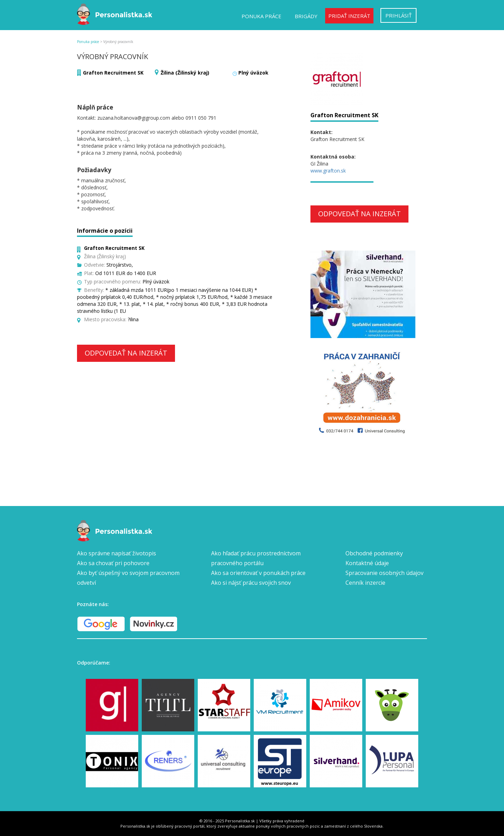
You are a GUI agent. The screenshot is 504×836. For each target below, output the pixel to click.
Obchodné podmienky (374, 553)
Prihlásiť (398, 15)
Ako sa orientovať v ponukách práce (258, 573)
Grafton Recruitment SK (113, 73)
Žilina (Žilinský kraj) (185, 73)
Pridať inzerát (349, 16)
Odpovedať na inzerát (126, 353)
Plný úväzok (253, 73)
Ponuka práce (261, 16)
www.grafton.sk (328, 171)
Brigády (306, 16)
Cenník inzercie (365, 583)
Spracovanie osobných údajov (384, 573)
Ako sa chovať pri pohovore (113, 563)
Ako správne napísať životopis (117, 553)
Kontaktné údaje (367, 563)
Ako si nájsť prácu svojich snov (251, 583)
